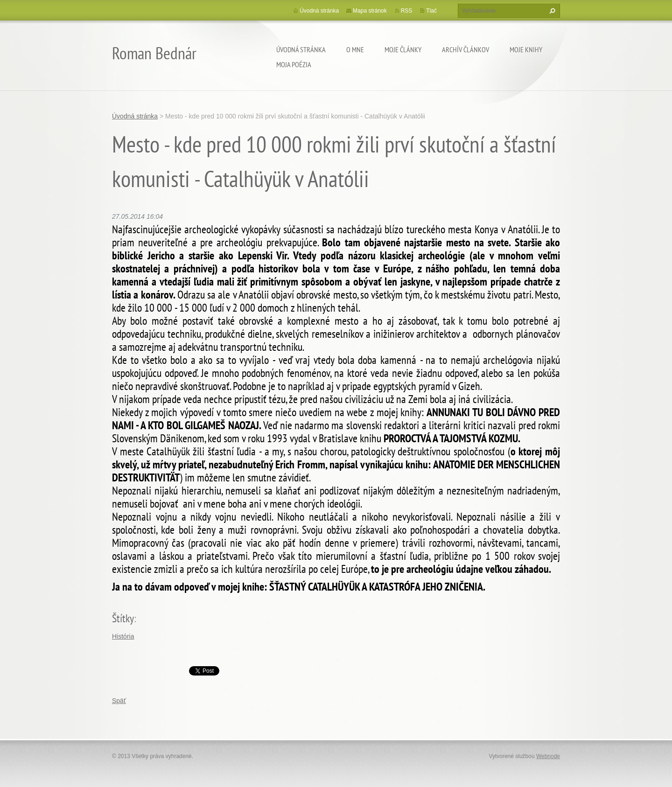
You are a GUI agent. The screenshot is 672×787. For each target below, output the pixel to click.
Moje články (403, 49)
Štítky (123, 618)
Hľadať (551, 11)
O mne (355, 49)
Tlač (431, 11)
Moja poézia (294, 64)
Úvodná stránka (301, 49)
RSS (407, 11)
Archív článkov (465, 49)
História (123, 636)
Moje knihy (526, 49)
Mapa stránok (370, 11)
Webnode (548, 756)
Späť (119, 701)
